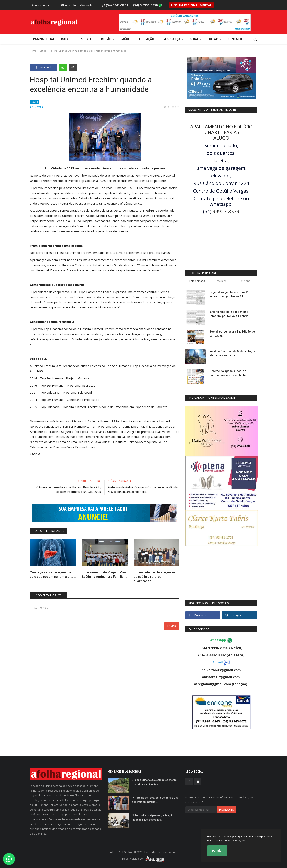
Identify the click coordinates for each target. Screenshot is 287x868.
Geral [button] (195, 39)
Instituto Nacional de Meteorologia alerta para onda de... (232, 353)
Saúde (43, 51)
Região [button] (108, 39)
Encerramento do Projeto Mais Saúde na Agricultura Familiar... (104, 575)
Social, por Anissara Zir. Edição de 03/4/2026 (232, 334)
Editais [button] (214, 39)
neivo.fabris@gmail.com (79, 5)
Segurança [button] (173, 39)
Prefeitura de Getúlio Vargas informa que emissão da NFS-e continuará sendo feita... (143, 490)
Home (33, 51)
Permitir (217, 851)
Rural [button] (67, 39)
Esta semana (197, 281)
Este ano (245, 281)
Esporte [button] (87, 39)
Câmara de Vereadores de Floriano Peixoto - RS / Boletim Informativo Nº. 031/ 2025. (69, 490)
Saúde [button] (127, 39)
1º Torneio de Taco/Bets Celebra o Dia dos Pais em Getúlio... (155, 800)
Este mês (221, 281)
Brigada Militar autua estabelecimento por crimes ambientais (154, 782)
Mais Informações (235, 840)
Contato (235, 39)
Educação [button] (148, 39)
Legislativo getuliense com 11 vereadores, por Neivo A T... (229, 294)
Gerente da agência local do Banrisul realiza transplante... (229, 373)
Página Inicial (44, 39)
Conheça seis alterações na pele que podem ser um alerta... (53, 575)
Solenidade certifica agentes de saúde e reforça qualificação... (154, 577)
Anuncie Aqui (40, 5)
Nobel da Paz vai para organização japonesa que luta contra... (153, 818)
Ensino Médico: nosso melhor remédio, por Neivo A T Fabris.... (230, 314)
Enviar (172, 626)
